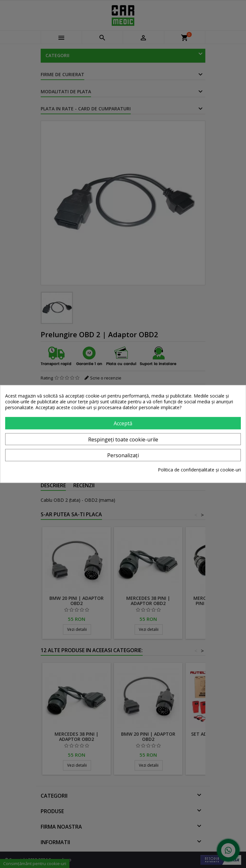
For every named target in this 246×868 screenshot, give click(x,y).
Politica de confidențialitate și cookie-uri (199, 470)
